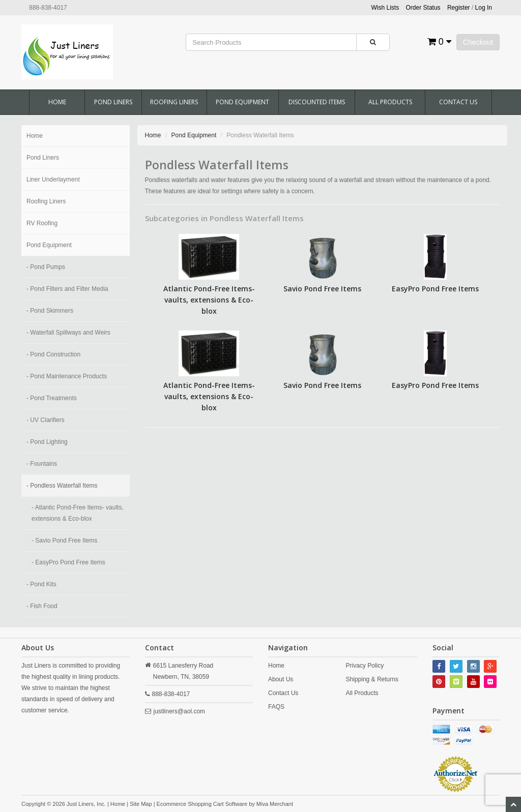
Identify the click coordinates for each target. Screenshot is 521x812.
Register (459, 8)
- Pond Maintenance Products (67, 376)
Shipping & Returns (372, 679)
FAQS (276, 707)
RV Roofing (42, 223)
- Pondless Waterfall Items (62, 486)
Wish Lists (385, 8)
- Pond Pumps (46, 267)
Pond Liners (113, 102)
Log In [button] (484, 8)
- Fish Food (42, 606)
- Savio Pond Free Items (64, 540)
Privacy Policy (365, 666)
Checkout (478, 42)
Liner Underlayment (53, 179)
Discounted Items (317, 102)
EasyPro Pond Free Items (435, 289)
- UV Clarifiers (46, 420)
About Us (281, 679)
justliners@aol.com (180, 711)
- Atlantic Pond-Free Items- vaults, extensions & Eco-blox (78, 513)
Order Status (423, 8)
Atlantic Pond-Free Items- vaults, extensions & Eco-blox (209, 300)
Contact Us (458, 102)
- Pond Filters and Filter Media (67, 289)
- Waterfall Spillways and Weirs (68, 333)
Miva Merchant (275, 804)
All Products (390, 102)
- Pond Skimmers (50, 311)
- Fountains (42, 464)
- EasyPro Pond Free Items (68, 562)
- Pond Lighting (47, 442)
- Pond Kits (41, 584)
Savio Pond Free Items (322, 289)
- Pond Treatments (52, 398)
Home (57, 102)
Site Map (141, 804)
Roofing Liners (174, 102)
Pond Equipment (242, 102)
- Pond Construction (53, 354)
